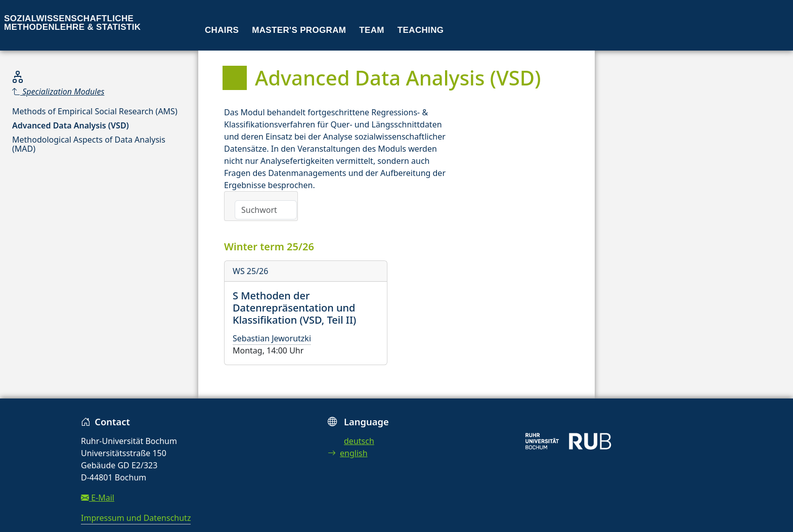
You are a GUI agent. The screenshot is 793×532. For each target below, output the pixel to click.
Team (372, 30)
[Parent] (99, 92)
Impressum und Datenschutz (136, 518)
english (348, 453)
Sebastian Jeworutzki (272, 338)
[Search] (266, 210)
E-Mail (98, 498)
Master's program (299, 30)
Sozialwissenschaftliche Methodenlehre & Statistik (72, 23)
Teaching (421, 30)
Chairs (222, 30)
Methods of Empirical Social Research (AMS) (95, 111)
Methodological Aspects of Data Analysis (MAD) (89, 144)
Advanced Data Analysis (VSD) (71, 125)
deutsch (359, 441)
